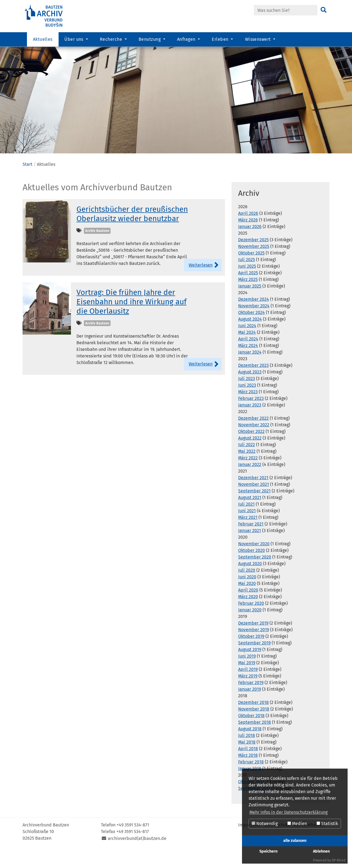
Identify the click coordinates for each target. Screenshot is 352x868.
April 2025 (248, 290)
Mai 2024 (247, 350)
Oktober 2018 (251, 733)
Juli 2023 (247, 396)
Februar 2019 (251, 700)
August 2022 (250, 455)
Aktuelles (43, 40)
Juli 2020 (247, 588)
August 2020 (250, 581)
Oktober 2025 (251, 270)
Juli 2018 (247, 753)
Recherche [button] (112, 40)
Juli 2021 (246, 521)
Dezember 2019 (253, 640)
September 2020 (255, 574)
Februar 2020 (251, 621)
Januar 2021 (250, 548)
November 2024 (254, 323)
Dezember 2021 (253, 495)
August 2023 (250, 389)
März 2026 (248, 237)
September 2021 (254, 508)
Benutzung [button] (150, 40)
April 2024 (248, 356)
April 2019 (248, 687)
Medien (297, 824)
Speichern (268, 851)
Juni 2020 (247, 594)
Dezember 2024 (254, 317)
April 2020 (248, 607)
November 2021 (254, 502)
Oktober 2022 (251, 449)
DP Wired (339, 860)
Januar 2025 (250, 303)
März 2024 (248, 363)
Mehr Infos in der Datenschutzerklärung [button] (288, 812)
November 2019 (254, 647)
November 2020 (254, 561)
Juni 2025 (247, 284)
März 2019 (248, 693)
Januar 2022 (250, 482)
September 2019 (254, 660)
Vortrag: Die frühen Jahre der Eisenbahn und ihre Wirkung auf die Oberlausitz (131, 319)
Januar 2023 (250, 422)
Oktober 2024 (251, 330)
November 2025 (254, 264)
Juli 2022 (247, 462)
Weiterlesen (201, 282)
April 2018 (248, 766)
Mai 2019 (247, 680)
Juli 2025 (247, 277)
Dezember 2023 (253, 383)
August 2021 (250, 515)
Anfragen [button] (187, 40)
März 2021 (248, 535)
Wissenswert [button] (259, 40)
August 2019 (250, 667)
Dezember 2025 (253, 257)
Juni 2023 (247, 402)
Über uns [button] (74, 40)
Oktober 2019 (251, 654)
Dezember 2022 (253, 436)
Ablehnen (321, 851)
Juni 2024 (247, 343)
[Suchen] (324, 10)
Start (28, 182)
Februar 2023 (251, 416)
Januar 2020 (250, 627)
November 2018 (254, 726)
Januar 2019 (250, 706)
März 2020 (248, 614)
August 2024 (250, 336)
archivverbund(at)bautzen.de (137, 856)
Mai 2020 (247, 601)
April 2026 (248, 231)
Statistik (327, 824)
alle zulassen (295, 841)
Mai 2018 (247, 759)
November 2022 (254, 442)
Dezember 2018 (253, 720)
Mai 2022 (247, 469)
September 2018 (255, 740)
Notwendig (265, 824)
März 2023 (248, 409)
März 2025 (248, 297)
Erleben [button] (221, 40)
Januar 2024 (250, 369)
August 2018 (250, 746)
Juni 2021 (247, 528)
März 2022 (248, 475)
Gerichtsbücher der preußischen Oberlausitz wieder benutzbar (132, 231)
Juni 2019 (247, 673)
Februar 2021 (251, 541)
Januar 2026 (250, 244)
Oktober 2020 (251, 568)
